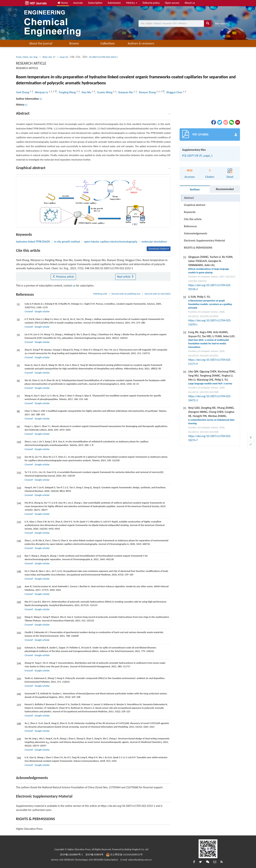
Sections (195, 189)
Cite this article (193, 219)
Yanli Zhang (23, 92)
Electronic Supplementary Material (205, 240)
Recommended (225, 189)
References (190, 226)
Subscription (95, 3)
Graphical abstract (195, 205)
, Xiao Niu (86, 92)
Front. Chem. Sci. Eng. (27, 57)
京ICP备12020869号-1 (71, 855)
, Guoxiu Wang (104, 92)
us (74, 286)
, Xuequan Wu (125, 92)
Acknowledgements (196, 233)
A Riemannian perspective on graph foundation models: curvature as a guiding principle (210, 304)
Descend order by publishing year (126, 294)
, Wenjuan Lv (41, 92)
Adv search (221, 23)
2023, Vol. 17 (49, 57)
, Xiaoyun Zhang (147, 92)
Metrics (132, 3)
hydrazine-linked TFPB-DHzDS (33, 242)
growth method (67, 242)
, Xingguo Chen (174, 92)
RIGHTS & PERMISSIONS (198, 248)
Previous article (63, 277)
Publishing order (100, 294)
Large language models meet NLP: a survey (210, 384)
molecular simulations (154, 242)
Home (63, 3)
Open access (172, 3)
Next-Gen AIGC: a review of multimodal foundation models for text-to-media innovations (209, 344)
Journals (78, 3)
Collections (108, 43)
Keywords (190, 212)
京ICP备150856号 (94, 855)
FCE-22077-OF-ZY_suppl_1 (197, 156)
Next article (126, 277)
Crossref (29, 311)
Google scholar (42, 311)
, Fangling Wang (67, 92)
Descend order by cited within (158, 294)
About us (190, 3)
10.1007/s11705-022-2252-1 (103, 57)
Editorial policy (151, 3)
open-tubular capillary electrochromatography (111, 242)
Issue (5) (64, 57)
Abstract (189, 198)
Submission (114, 3)
